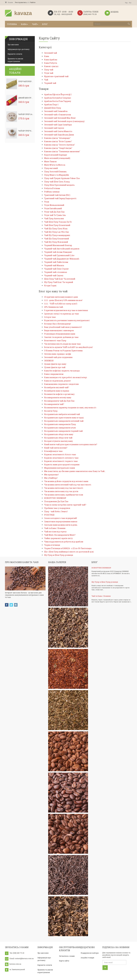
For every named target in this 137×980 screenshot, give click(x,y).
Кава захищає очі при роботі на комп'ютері (66, 377)
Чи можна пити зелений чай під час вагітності (68, 485)
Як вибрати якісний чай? (57, 387)
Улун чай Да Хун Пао (54, 212)
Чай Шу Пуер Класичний (29, 131)
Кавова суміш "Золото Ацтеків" (60, 145)
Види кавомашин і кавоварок (59, 330)
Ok (105, 967)
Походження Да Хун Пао (56, 501)
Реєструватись (21, 2)
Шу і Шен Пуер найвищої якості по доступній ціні (69, 552)
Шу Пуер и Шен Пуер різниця (59, 555)
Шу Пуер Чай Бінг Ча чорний (59, 282)
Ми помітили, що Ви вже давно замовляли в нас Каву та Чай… (75, 471)
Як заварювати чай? (54, 404)
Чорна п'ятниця (52, 545)
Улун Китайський (53, 208)
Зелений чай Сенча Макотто (58, 131)
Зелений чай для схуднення (58, 357)
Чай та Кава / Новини (55, 528)
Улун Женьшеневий (54, 205)
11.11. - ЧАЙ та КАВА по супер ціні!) (61, 304)
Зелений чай (51, 53)
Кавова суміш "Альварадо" (57, 138)
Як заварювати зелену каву (58, 397)
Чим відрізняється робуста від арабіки (64, 542)
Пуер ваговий (51, 168)
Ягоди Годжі (50, 286)
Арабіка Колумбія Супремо (58, 98)
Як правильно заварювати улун (60, 428)
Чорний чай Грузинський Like (59, 255)
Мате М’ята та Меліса (55, 165)
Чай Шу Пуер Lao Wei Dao (30, 114)
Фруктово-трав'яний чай (56, 76)
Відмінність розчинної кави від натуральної (67, 320)
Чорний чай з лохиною (56, 272)
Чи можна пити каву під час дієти (61, 491)
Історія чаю (50, 317)
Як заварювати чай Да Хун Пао (59, 401)
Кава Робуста (51, 63)
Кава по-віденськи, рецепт (57, 381)
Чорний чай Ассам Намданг (58, 252)
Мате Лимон (50, 162)
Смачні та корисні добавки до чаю (61, 337)
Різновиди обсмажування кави (60, 334)
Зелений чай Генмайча (56, 111)
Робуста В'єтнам (52, 188)
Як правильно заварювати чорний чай (63, 431)
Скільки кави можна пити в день (61, 525)
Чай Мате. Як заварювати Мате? (60, 535)
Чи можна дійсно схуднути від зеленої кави (66, 481)
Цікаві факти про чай (55, 367)
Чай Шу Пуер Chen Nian (56, 229)
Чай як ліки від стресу (55, 532)
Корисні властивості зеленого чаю (61, 458)
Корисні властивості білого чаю (60, 454)
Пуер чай (49, 70)
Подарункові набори (90, 953)
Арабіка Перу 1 (51, 105)
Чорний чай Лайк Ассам (56, 262)
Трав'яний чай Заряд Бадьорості (60, 198)
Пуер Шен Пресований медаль (59, 185)
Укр (126, 3)
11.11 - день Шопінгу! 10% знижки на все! (63, 300)
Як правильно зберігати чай (58, 438)
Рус (130, 3)
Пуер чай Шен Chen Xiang (57, 182)
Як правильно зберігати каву (59, 434)
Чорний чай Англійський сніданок (62, 249)
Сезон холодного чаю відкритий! (61, 518)
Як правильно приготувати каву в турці (64, 418)
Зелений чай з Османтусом (58, 115)
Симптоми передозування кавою (61, 522)
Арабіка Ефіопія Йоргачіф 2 (58, 94)
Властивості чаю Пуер (55, 340)
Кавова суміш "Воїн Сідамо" (58, 141)
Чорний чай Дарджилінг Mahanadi (62, 259)
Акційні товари (87, 958)
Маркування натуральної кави (60, 468)
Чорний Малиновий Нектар (58, 245)
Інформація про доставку (19, 49)
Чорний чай (50, 83)
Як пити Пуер (51, 411)
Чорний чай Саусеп (54, 275)
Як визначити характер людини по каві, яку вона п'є (70, 408)
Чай (46, 80)
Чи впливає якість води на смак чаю (62, 344)
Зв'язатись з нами (67, 956)
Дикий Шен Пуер (26, 98)
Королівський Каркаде (56, 155)
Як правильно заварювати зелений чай (64, 421)
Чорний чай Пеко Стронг (57, 269)
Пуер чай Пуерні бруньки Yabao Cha (62, 178)
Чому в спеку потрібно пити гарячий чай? (65, 505)
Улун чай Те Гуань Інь (55, 215)
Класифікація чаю (53, 451)
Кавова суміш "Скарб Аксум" (58, 148)
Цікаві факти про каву (55, 364)
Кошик (9, 2)
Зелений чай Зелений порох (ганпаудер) (64, 121)
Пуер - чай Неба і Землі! (56, 511)
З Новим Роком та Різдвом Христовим (63, 351)
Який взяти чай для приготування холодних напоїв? (71, 444)
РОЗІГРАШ (49, 515)
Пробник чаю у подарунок (57, 508)
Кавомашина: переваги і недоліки (61, 384)
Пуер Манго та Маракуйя (57, 175)
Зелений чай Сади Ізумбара (58, 125)
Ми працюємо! (51, 475)
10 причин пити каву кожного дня (61, 297)
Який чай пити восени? (56, 448)
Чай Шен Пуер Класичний (57, 225)
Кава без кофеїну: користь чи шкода (62, 371)
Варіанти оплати (15, 54)
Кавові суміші (51, 66)
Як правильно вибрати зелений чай (62, 414)
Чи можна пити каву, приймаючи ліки (64, 495)
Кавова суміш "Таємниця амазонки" (62, 151)
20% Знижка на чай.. (54, 307)
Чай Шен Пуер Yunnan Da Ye (58, 222)
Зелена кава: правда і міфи (58, 354)
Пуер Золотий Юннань (55, 172)
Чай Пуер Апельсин (54, 218)
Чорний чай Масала (54, 265)
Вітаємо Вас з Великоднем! (58, 324)
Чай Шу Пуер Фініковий (56, 242)
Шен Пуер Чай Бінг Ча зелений (60, 279)
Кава (47, 56)
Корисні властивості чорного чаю (61, 461)
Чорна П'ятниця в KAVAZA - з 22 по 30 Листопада (68, 548)
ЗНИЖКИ (49, 361)
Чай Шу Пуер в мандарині (57, 235)
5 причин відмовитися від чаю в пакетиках (66, 310)
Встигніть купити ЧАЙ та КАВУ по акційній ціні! (68, 347)
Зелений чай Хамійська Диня (59, 135)
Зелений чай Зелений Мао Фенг (60, 118)
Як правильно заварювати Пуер (60, 424)
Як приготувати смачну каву (58, 441)
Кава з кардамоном (54, 374)
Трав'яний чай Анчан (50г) (57, 195)
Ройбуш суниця (52, 192)
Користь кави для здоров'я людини (62, 465)
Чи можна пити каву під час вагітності (64, 488)
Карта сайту (64, 961)
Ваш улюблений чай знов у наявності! (63, 327)
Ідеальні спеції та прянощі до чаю (62, 314)
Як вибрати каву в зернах (57, 391)
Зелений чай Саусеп (54, 128)
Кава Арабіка (51, 60)
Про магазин (13, 45)
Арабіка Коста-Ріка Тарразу (58, 101)
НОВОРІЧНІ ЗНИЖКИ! (55, 498)
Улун (47, 202)
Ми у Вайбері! (51, 478)
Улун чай (49, 73)
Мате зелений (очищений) (57, 158)
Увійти (33, 2)
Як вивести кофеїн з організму (59, 394)
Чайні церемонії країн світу (58, 538)
